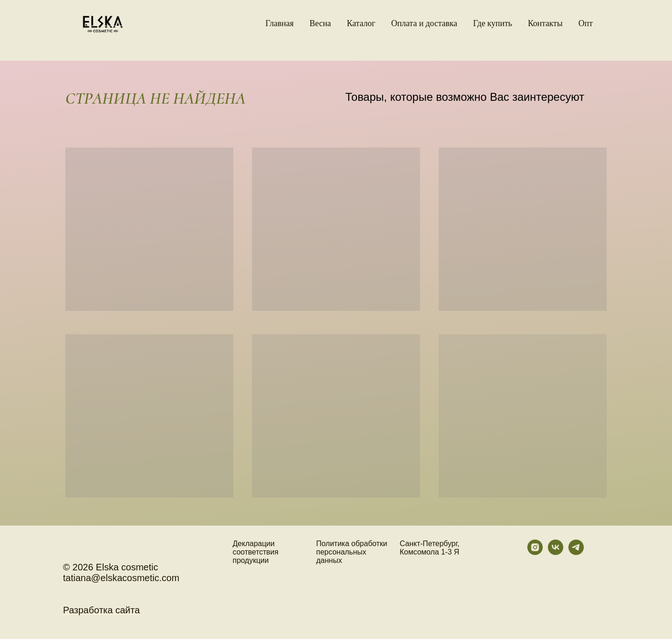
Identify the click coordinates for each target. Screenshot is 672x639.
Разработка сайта (101, 610)
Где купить (493, 23)
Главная (280, 23)
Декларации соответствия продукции (256, 552)
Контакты (545, 23)
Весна (320, 23)
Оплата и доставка (424, 23)
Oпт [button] (586, 23)
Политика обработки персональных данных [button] (352, 552)
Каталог (361, 23)
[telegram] (576, 552)
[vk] (556, 552)
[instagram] (535, 552)
